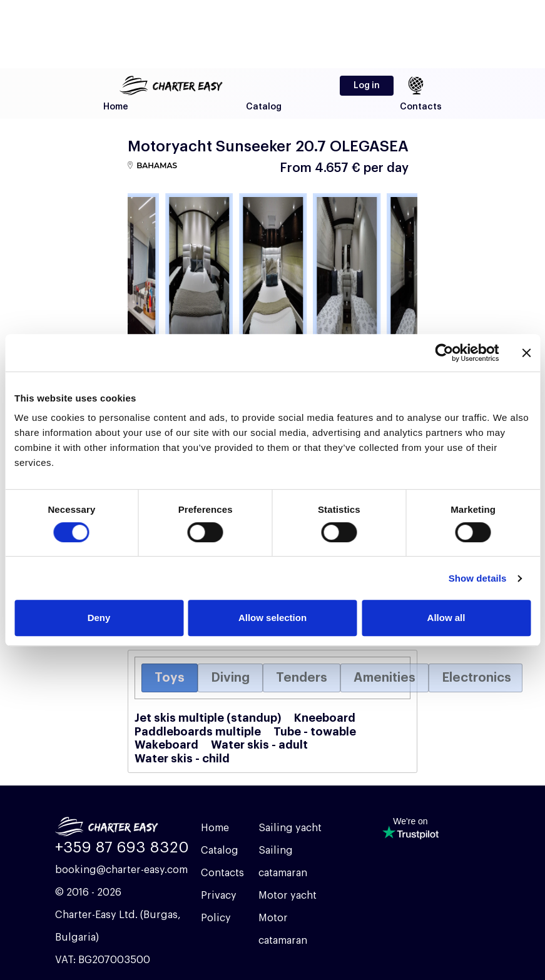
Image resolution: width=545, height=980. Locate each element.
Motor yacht (288, 896)
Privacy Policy (219, 907)
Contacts (421, 107)
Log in (367, 86)
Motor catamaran (283, 929)
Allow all (446, 618)
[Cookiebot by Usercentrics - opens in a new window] (444, 353)
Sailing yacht (290, 828)
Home (116, 107)
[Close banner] (526, 353)
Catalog (264, 107)
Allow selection (272, 618)
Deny (99, 618)
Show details (478, 578)
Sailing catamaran (283, 862)
